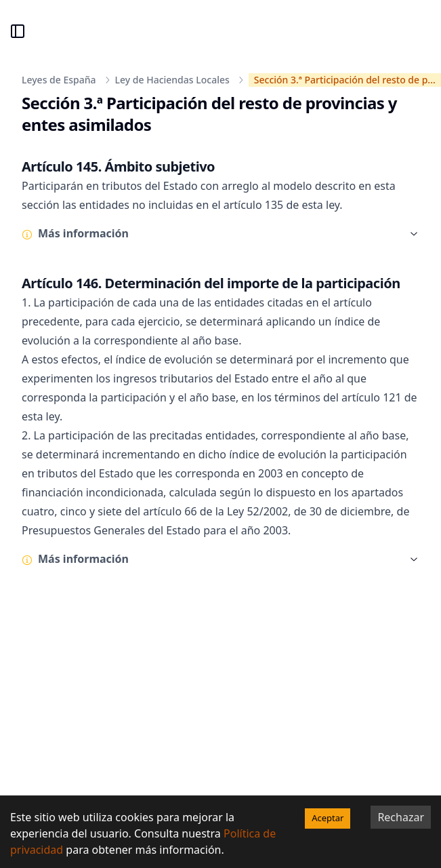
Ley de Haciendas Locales (172, 80)
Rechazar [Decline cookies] (401, 817)
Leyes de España (59, 80)
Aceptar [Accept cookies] (328, 818)
